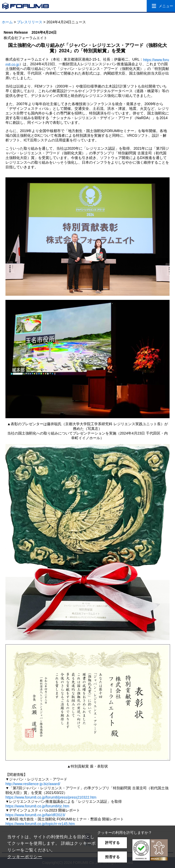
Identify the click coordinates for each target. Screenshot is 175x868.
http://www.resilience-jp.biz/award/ (33, 784)
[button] (150, 850)
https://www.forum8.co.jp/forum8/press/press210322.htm (51, 797)
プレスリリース (30, 22)
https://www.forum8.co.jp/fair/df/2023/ (35, 815)
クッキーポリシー (25, 857)
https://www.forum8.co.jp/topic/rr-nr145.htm (40, 824)
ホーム (7, 22)
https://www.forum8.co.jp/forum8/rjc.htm (37, 806)
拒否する (112, 857)
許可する (112, 843)
